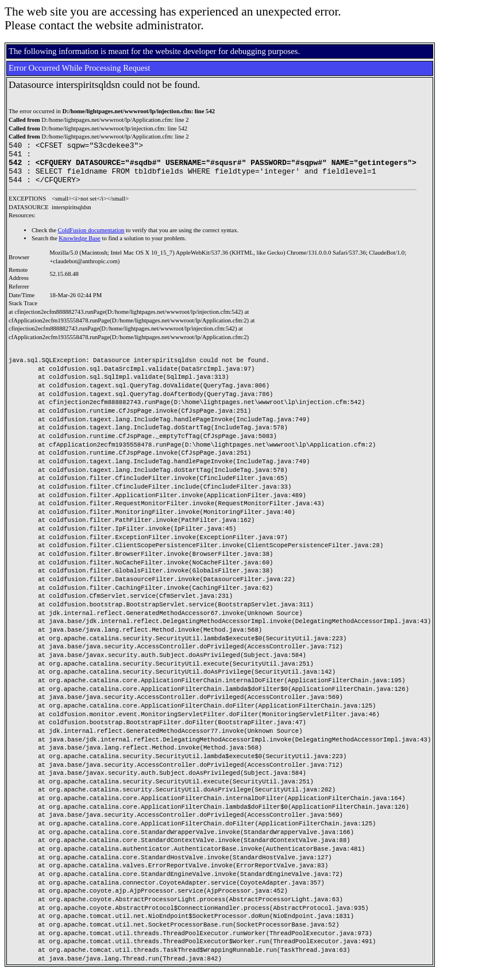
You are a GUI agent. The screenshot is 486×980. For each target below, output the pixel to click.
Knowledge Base (80, 247)
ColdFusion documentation (91, 239)
